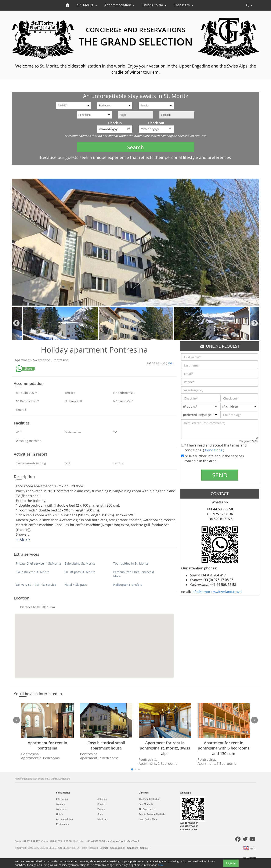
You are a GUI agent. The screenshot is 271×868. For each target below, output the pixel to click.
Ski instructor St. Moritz (32, 572)
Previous (16, 323)
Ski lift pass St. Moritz (80, 572)
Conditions (214, 450)
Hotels (59, 814)
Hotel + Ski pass (76, 585)
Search (135, 147)
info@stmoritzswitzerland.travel (217, 592)
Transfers (183, 5)
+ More (23, 540)
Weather (60, 804)
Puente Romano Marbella (152, 814)
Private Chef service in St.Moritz (38, 563)
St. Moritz (87, 5)
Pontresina (61, 360)
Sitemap (104, 848)
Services (102, 804)
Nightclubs (103, 819)
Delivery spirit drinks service (36, 585)
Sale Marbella (146, 804)
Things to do (154, 5)
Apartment (23, 360)
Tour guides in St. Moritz (131, 563)
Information (62, 799)
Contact (144, 848)
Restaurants (62, 824)
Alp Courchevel (147, 809)
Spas (100, 814)
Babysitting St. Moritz (80, 563)
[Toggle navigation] (249, 5)
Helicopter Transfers (128, 585)
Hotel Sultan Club (148, 819)
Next (255, 323)
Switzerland (42, 360)
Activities (102, 799)
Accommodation (119, 5)
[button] (94, 642)
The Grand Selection (149, 799)
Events (101, 809)
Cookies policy (118, 848)
